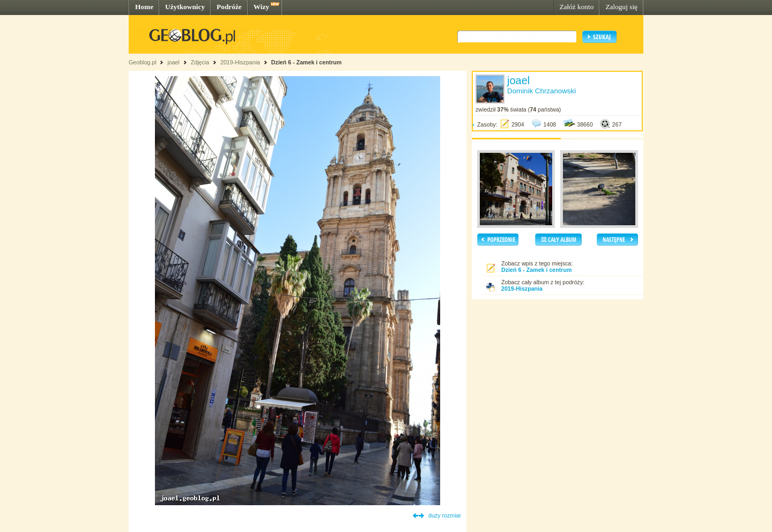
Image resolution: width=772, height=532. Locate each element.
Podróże (229, 7)
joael (173, 62)
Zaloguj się (621, 7)
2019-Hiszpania (240, 62)
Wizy (261, 7)
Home (144, 7)
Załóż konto (576, 7)
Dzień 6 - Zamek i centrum (306, 62)
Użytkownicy (185, 7)
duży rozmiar (445, 515)
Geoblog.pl (143, 62)
